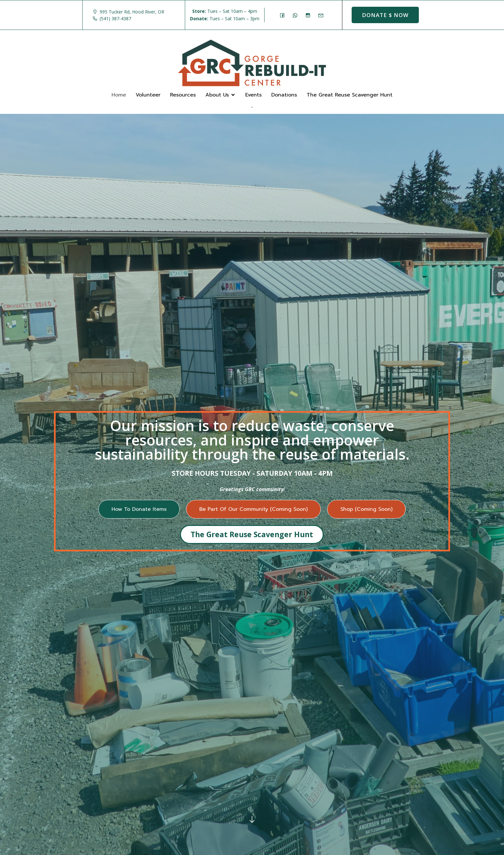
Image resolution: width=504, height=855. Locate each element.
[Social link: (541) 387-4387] (297, 15)
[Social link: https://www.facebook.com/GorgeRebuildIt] (284, 15)
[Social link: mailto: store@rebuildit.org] (322, 15)
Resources (183, 95)
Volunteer (148, 95)
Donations (284, 95)
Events (253, 95)
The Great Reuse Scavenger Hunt (350, 95)
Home (119, 95)
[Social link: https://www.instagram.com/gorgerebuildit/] (310, 15)
